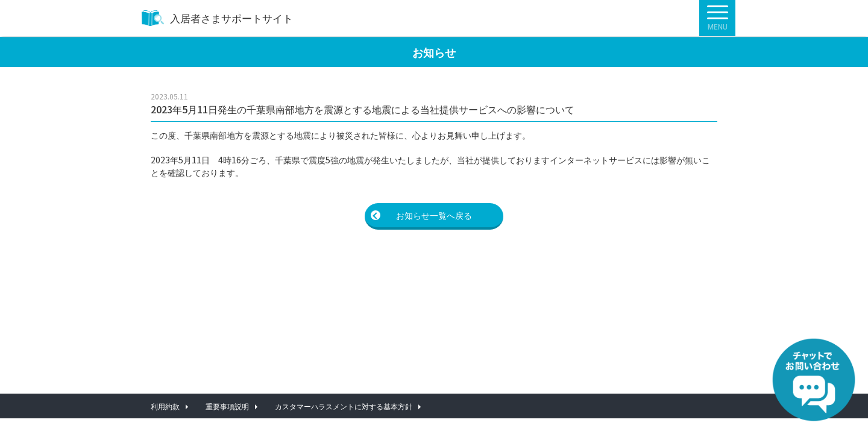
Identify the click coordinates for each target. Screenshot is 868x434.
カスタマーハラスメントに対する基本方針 (344, 406)
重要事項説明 (227, 406)
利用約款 (165, 406)
